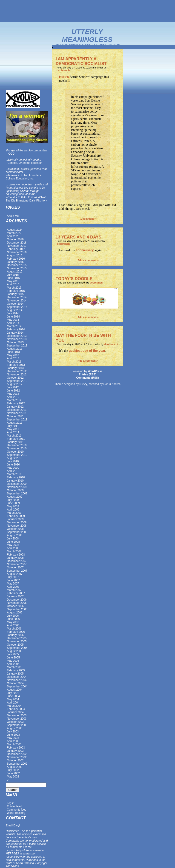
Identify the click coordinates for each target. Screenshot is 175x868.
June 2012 (13, 391)
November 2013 (17, 339)
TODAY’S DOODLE (74, 279)
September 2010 (17, 455)
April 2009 (13, 510)
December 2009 (17, 484)
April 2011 (13, 432)
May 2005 (13, 661)
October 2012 (15, 378)
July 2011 (13, 426)
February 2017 (16, 249)
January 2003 (15, 751)
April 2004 (13, 703)
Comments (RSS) (87, 378)
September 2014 (17, 307)
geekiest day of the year (87, 351)
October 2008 (15, 529)
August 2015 (15, 272)
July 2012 (13, 387)
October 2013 (15, 342)
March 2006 (14, 629)
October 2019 (15, 239)
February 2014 (16, 329)
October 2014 (15, 304)
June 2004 (13, 696)
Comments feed (17, 810)
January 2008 (15, 558)
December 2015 (17, 265)
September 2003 (17, 725)
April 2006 (13, 625)
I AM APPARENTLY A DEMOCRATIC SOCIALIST (81, 61)
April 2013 (13, 358)
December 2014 (17, 297)
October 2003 (15, 722)
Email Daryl (13, 825)
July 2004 (13, 693)
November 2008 (17, 526)
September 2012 (17, 381)
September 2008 (17, 532)
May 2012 (13, 394)
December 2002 (17, 754)
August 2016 (15, 255)
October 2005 (15, 645)
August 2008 (15, 535)
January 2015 (15, 294)
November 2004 (17, 680)
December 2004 (17, 677)
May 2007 (13, 584)
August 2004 (15, 690)
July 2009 (13, 500)
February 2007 (16, 593)
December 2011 (17, 410)
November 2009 (17, 487)
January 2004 (15, 712)
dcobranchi (64, 70)
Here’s (64, 77)
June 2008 (13, 542)
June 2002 (13, 773)
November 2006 (17, 603)
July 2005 (13, 654)
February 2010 (16, 477)
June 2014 (13, 317)
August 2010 (15, 458)
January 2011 (15, 442)
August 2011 (15, 423)
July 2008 (13, 539)
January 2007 (15, 596)
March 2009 (14, 513)
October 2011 (15, 416)
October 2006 (15, 606)
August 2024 (15, 230)
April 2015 (13, 284)
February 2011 (16, 439)
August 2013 (15, 349)
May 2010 (13, 468)
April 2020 (13, 236)
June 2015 (13, 278)
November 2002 (17, 757)
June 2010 (13, 465)
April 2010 (13, 471)
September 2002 (17, 764)
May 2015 (13, 281)
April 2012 (13, 397)
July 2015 (13, 275)
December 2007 (17, 561)
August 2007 (15, 574)
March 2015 (14, 288)
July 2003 (13, 732)
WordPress (95, 371)
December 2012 (17, 371)
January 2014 (15, 333)
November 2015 (17, 268)
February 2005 (16, 670)
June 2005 (13, 658)
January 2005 (15, 674)
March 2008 (14, 551)
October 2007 (15, 567)
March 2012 (14, 400)
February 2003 (16, 748)
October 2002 (15, 760)
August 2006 (15, 613)
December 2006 (17, 600)
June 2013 (13, 352)
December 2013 (17, 336)
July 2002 (13, 770)
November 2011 (17, 413)
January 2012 (15, 407)
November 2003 (17, 719)
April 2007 (13, 587)
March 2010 (14, 474)
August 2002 (15, 767)
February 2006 (16, 632)
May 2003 (13, 738)
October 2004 (15, 683)
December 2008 (17, 522)
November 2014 (17, 301)
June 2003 (13, 735)
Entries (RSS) (87, 374)
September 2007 (17, 571)
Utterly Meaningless (87, 35)
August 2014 (15, 310)
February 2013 (16, 365)
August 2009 (15, 497)
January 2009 (15, 519)
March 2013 (14, 362)
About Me (13, 216)
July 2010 (13, 461)
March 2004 (14, 706)
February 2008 (16, 555)
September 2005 (17, 648)
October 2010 (15, 452)
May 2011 (13, 429)
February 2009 (16, 516)
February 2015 (16, 291)
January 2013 (15, 368)
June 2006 (13, 619)
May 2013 (13, 355)
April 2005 (13, 664)
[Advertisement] (88, 11)
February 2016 (16, 259)
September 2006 (17, 609)
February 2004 (16, 709)
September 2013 (17, 346)
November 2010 (17, 448)
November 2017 (17, 246)
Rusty (83, 384)
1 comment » (88, 219)
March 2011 (14, 436)
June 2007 (13, 580)
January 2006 (15, 635)
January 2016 (15, 262)
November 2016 (17, 252)
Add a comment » (88, 260)
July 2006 (13, 616)
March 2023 (14, 233)
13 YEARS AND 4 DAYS (78, 237)
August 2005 (15, 651)
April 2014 (13, 323)
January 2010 (15, 481)
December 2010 (17, 445)
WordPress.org (16, 813)
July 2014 (13, 313)
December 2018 (17, 243)
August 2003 (15, 728)
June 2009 (13, 503)
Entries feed (14, 806)
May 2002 (13, 777)
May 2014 (13, 320)
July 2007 (13, 577)
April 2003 (13, 741)
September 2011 (17, 420)
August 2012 (15, 384)
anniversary (85, 250)
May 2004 (13, 699)
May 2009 (13, 506)
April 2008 (13, 548)
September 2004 (17, 686)
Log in (11, 803)
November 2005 (17, 641)
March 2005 (14, 667)
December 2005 (17, 638)
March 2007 (14, 590)
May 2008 (13, 545)
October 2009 (15, 490)
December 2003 (17, 715)
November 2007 (17, 564)
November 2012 (17, 374)
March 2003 (14, 744)
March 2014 (14, 326)
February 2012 (16, 403)
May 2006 (13, 622)
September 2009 (17, 494)
